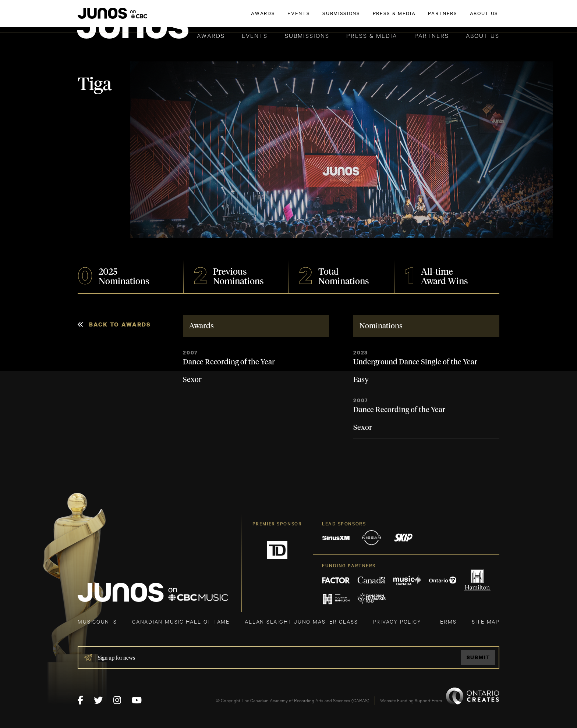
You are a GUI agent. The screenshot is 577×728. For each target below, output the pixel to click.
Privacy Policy (397, 621)
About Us (483, 35)
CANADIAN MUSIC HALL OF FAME (181, 621)
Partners (432, 35)
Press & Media (372, 35)
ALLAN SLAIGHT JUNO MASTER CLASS (301, 621)
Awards (211, 35)
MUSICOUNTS (97, 621)
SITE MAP (486, 621)
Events (255, 35)
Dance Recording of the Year (229, 362)
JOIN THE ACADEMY (397, 17)
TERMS (447, 621)
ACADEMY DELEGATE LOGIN (465, 17)
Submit (478, 657)
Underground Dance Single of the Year (415, 362)
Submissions (307, 35)
